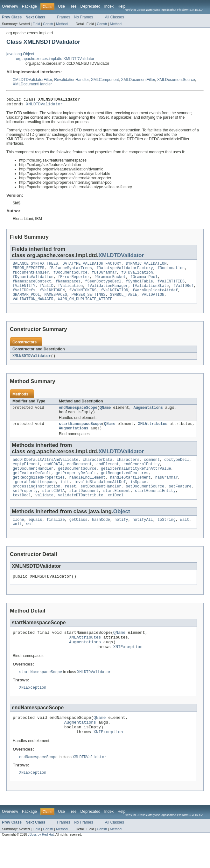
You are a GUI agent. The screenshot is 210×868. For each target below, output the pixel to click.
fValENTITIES (171, 286)
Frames (63, 17)
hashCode (101, 536)
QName (105, 416)
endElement (108, 476)
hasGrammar (167, 491)
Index (109, 6)
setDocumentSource (145, 501)
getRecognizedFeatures (125, 486)
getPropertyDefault (76, 486)
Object (122, 528)
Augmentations (148, 416)
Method (62, 24)
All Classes (115, 17)
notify (121, 536)
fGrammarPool (144, 281)
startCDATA (53, 506)
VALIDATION (153, 301)
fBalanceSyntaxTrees (70, 271)
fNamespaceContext (32, 286)
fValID (47, 291)
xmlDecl (116, 511)
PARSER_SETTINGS (89, 301)
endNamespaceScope (78, 416)
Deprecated (91, 6)
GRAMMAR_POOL (26, 301)
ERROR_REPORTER (29, 271)
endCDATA (54, 476)
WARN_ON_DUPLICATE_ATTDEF (85, 307)
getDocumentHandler (33, 481)
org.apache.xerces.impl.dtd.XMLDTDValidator (55, 59)
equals (35, 536)
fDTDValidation (137, 276)
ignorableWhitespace (34, 496)
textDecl (22, 511)
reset (70, 501)
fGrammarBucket (110, 281)
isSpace (138, 496)
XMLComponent (105, 80)
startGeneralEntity (155, 506)
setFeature (180, 501)
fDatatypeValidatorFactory (125, 271)
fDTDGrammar (104, 276)
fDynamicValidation (33, 281)
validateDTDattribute (80, 511)
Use (61, 6)
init (65, 496)
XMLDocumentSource (176, 80)
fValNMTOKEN (52, 296)
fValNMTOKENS (83, 296)
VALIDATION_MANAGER (33, 307)
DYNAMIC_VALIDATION (146, 266)
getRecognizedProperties (39, 491)
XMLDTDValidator (44, 106)
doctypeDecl (177, 471)
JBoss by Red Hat (41, 862)
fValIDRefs (24, 296)
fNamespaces (68, 286)
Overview (10, 6)
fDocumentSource (70, 276)
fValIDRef (184, 291)
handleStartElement (130, 491)
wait (185, 536)
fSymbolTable (139, 286)
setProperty (25, 506)
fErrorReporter (74, 281)
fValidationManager (108, 291)
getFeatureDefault (32, 486)
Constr (48, 24)
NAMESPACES (56, 301)
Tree (73, 6)
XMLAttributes (153, 434)
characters (128, 471)
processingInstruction (36, 501)
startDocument (84, 506)
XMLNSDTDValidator (32, 364)
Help (121, 6)
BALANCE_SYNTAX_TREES (35, 266)
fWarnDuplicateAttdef (155, 296)
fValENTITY (24, 291)
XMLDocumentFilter (138, 80)
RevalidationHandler (71, 80)
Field (36, 24)
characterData (97, 471)
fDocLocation (171, 271)
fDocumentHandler (31, 276)
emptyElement (26, 476)
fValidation (70, 291)
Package (29, 6)
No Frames (84, 17)
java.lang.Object (20, 54)
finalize (56, 536)
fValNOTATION (114, 296)
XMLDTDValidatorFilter (32, 80)
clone (18, 536)
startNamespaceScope (80, 434)
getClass (78, 536)
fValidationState (151, 291)
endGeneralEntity (142, 476)
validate (44, 511)
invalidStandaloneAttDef (100, 496)
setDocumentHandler (101, 501)
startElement (117, 506)
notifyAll (143, 536)
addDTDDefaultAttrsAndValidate (45, 471)
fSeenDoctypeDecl (103, 286)
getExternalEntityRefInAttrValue (136, 481)
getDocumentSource (77, 481)
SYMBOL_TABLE (124, 301)
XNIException (128, 669)
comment (152, 471)
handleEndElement (87, 491)
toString (167, 536)
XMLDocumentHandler (32, 84)
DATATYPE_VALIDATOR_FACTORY (92, 266)
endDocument (80, 476)
